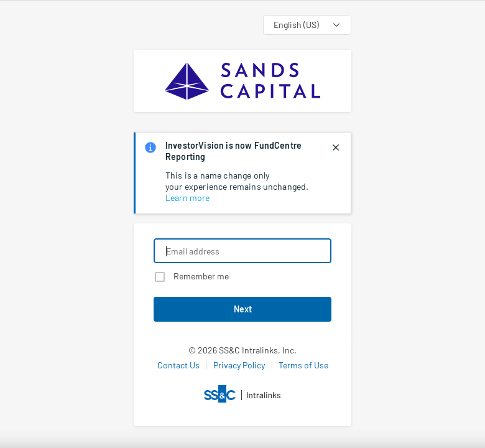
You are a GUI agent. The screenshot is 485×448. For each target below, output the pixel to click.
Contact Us (178, 365)
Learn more (188, 198)
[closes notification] (336, 147)
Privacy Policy (239, 365)
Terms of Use (303, 365)
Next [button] (243, 309)
